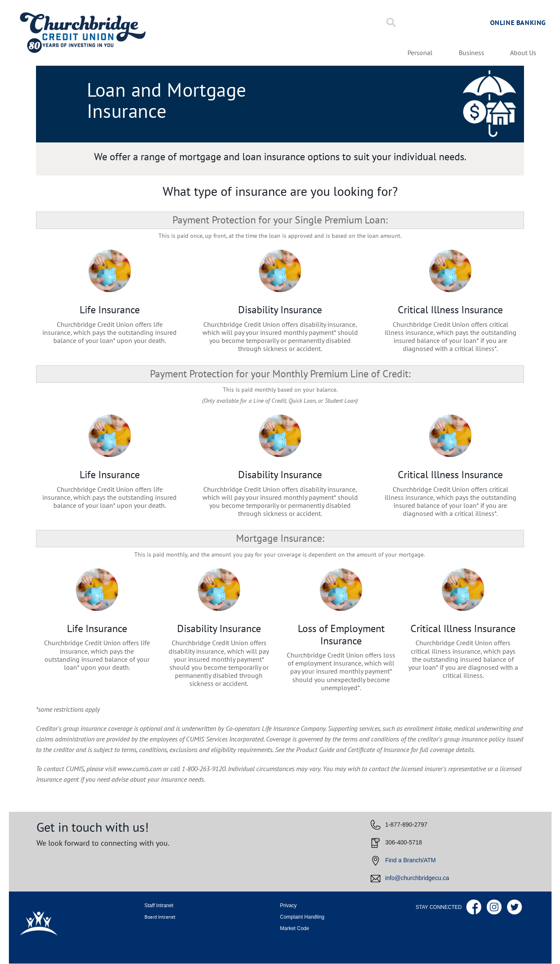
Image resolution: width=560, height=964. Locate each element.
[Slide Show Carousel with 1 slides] (280, 852)
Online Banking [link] (518, 22)
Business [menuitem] (471, 53)
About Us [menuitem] (523, 53)
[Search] (391, 22)
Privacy (288, 905)
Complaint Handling (302, 917)
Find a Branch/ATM (410, 860)
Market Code (295, 928)
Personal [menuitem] (420, 53)
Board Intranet (160, 917)
